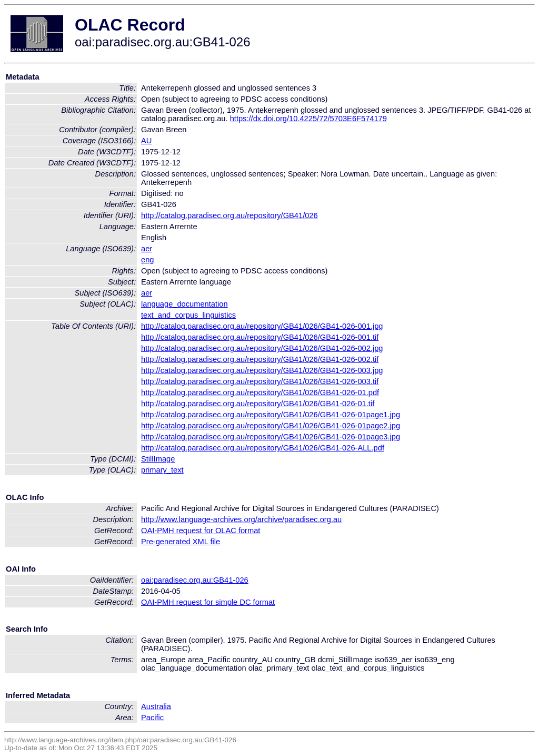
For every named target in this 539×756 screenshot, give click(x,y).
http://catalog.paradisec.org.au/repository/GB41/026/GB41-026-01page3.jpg (271, 437)
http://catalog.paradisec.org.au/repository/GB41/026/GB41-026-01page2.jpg (271, 426)
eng (147, 260)
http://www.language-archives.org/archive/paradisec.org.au (241, 519)
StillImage (158, 459)
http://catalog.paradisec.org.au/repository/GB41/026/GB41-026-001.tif (260, 337)
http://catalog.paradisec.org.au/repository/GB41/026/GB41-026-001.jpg (262, 326)
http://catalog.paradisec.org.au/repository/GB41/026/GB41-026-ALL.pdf (263, 448)
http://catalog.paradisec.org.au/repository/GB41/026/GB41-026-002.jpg (262, 348)
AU (146, 141)
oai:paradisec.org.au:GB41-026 (195, 580)
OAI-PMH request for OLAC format (201, 531)
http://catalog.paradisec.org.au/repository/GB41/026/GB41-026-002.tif (260, 359)
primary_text (162, 470)
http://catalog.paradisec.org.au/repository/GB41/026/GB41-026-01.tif (258, 404)
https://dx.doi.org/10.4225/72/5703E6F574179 (308, 119)
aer (147, 249)
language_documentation (184, 304)
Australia (156, 706)
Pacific (152, 718)
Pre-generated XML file (181, 542)
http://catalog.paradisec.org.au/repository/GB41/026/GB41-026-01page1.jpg (271, 415)
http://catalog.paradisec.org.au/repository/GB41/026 (229, 215)
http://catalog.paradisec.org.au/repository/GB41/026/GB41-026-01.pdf (260, 392)
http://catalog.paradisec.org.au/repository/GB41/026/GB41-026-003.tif (260, 381)
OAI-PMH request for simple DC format (208, 602)
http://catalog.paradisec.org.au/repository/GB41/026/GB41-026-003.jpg (262, 370)
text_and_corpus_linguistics (188, 315)
